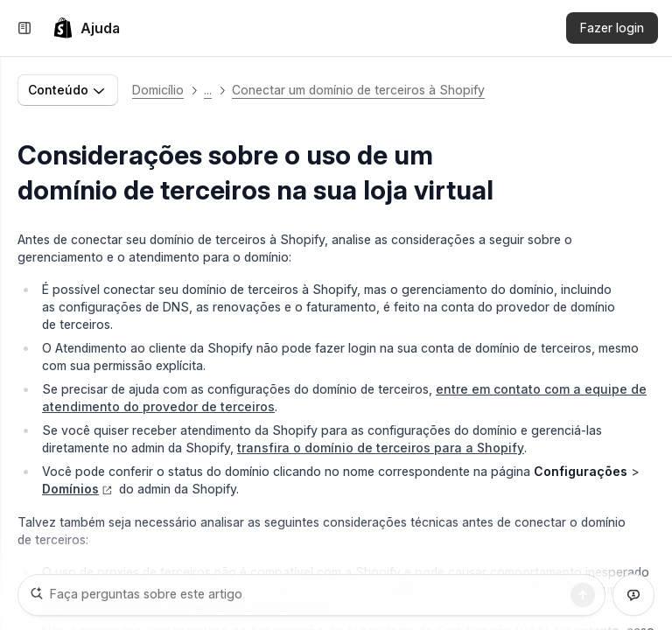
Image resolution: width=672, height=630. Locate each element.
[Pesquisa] (583, 595)
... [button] (208, 90)
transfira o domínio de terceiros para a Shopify (381, 448)
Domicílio (158, 90)
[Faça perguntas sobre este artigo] (311, 595)
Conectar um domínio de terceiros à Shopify (358, 90)
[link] (86, 28)
